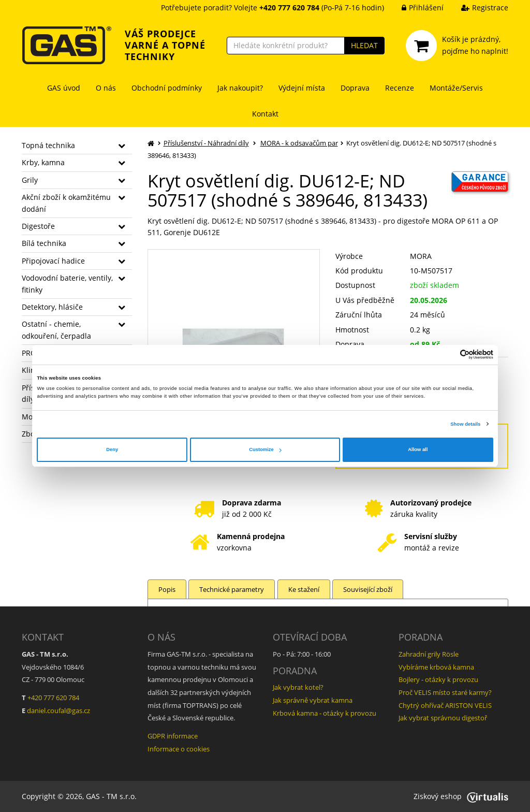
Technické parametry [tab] (232, 589)
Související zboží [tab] (369, 589)
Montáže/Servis (456, 88)
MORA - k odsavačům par (299, 143)
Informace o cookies (179, 749)
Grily (30, 180)
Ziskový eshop (461, 796)
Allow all (418, 450)
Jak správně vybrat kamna (313, 700)
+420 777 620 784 (53, 698)
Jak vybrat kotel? (298, 687)
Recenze (400, 88)
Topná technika (48, 145)
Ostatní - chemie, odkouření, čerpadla (56, 330)
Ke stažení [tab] (304, 589)
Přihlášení (415, 8)
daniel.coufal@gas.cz (58, 711)
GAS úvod (64, 88)
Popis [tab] (167, 589)
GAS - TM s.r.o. (111, 796)
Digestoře (38, 226)
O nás (106, 88)
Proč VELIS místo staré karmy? (445, 692)
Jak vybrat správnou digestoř (443, 718)
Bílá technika (44, 243)
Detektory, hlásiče (52, 307)
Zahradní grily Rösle (429, 654)
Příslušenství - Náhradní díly (206, 143)
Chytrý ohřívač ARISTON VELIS (445, 705)
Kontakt (265, 114)
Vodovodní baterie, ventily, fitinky (67, 284)
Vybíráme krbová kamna (436, 667)
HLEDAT (364, 45)
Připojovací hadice (53, 261)
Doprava (355, 88)
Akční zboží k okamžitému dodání (66, 203)
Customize (265, 450)
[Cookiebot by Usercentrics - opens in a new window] (448, 354)
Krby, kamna (43, 162)
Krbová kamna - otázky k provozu (325, 713)
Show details (465, 424)
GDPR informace (173, 736)
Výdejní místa (302, 88)
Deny (112, 450)
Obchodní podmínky (167, 88)
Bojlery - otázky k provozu (438, 679)
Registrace (477, 8)
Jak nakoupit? (240, 88)
